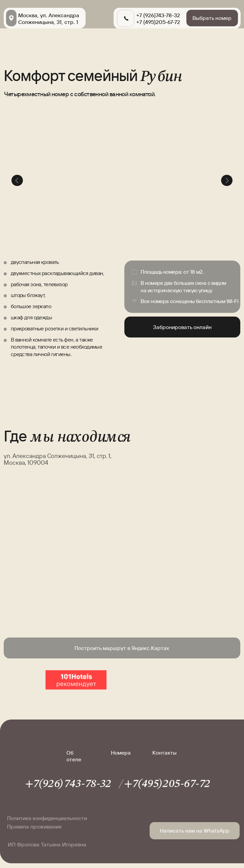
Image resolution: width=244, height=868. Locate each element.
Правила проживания (34, 826)
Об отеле (74, 756)
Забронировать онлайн (182, 327)
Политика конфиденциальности (47, 818)
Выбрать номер (212, 18)
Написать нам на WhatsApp (195, 831)
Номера (121, 753)
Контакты (164, 753)
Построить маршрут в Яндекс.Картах (122, 648)
